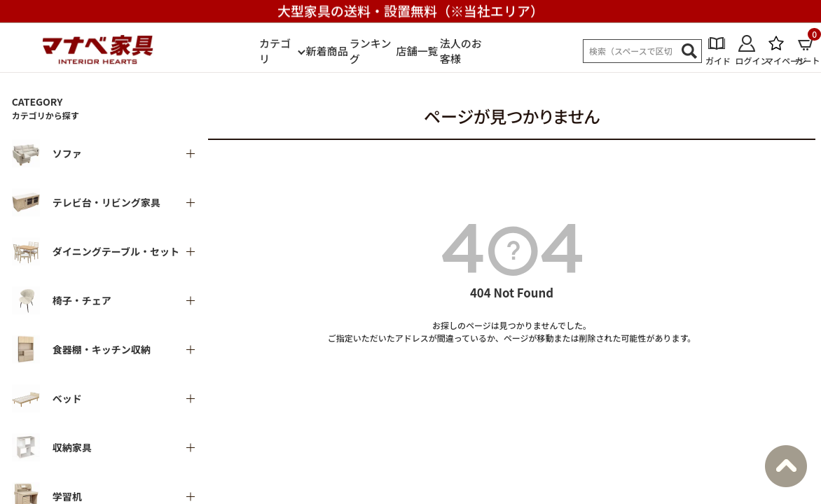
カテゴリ (275, 51)
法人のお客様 (461, 51)
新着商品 (327, 51)
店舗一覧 (418, 51)
